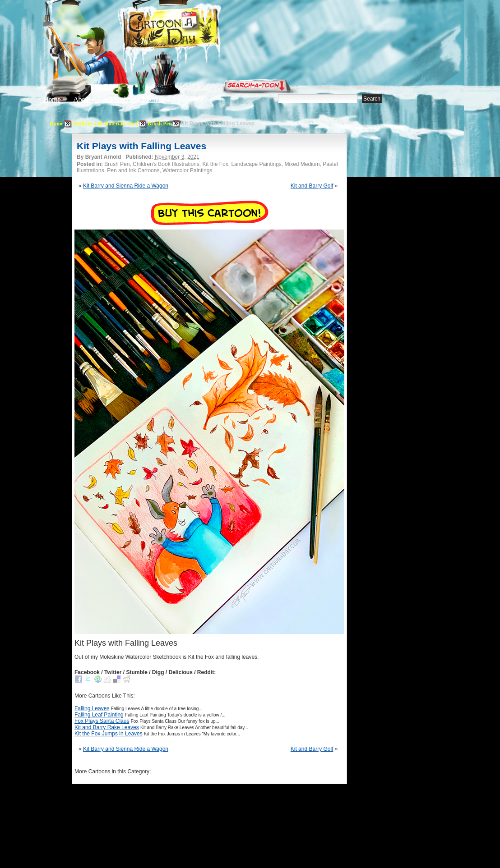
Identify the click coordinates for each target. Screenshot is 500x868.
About (82, 99)
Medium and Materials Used (106, 124)
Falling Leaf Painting (99, 715)
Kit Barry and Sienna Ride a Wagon (126, 186)
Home (52, 99)
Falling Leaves (92, 708)
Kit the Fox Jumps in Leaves (109, 734)
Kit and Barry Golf (312, 186)
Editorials (116, 99)
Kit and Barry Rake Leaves (107, 727)
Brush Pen (160, 124)
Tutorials (153, 99)
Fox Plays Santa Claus (102, 721)
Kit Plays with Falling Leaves (141, 146)
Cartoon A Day (193, 30)
